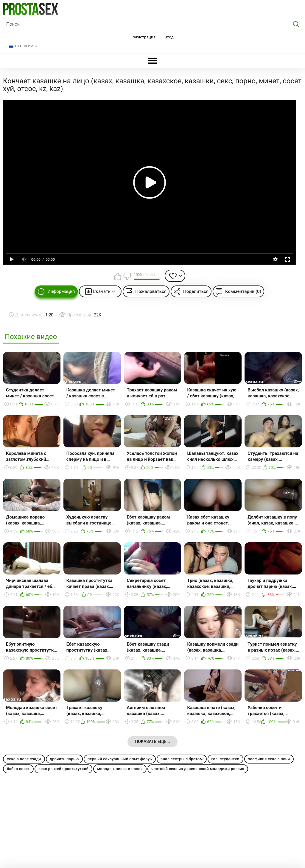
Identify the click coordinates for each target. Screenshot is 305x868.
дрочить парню (64, 759)
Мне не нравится (127, 276)
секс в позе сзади (24, 759)
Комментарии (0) (243, 291)
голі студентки (225, 759)
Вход (169, 37)
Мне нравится (118, 276)
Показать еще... (152, 741)
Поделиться (196, 291)
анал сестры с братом (182, 759)
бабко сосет (18, 769)
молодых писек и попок (120, 769)
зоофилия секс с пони (269, 759)
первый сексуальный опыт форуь (120, 759)
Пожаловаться (151, 291)
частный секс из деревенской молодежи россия (198, 769)
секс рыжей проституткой (63, 769)
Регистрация (143, 37)
